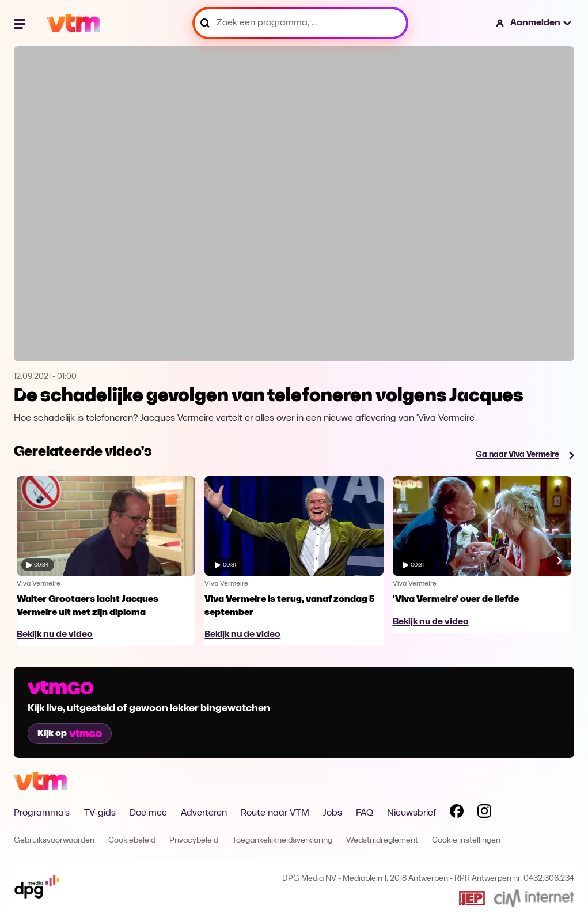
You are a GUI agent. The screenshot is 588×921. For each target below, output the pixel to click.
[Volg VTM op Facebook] (457, 813)
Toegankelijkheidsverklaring (282, 841)
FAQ (365, 813)
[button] (534, 23)
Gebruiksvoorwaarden (54, 841)
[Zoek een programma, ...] (300, 23)
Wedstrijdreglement (382, 841)
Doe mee (148, 813)
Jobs (333, 813)
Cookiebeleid (132, 841)
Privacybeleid (194, 841)
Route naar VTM (275, 813)
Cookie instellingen (466, 841)
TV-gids (100, 813)
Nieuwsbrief (411, 813)
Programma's (42, 813)
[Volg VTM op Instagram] (484, 813)
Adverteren (204, 813)
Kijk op (70, 734)
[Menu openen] (21, 23)
